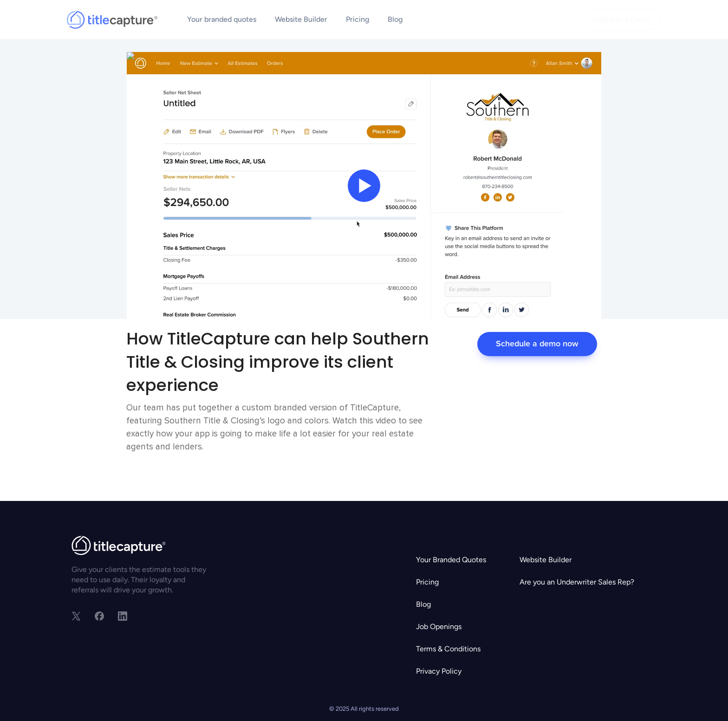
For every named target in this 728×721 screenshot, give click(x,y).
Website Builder (301, 19)
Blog (395, 19)
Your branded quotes (222, 19)
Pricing (357, 19)
